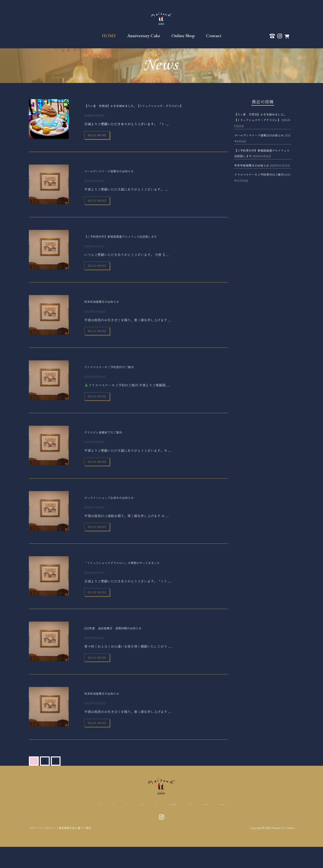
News (68, 825)
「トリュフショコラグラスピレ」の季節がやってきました (138, 578)
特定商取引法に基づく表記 (78, 849)
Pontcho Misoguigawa (169, 825)
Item (136, 825)
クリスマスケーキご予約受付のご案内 (119, 375)
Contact (214, 36)
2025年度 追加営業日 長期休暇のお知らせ (126, 645)
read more (102, 137)
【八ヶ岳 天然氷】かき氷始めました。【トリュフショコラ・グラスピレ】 (155, 105)
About (89, 825)
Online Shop (183, 36)
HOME (109, 36)
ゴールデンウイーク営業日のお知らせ (119, 173)
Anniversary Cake (144, 36)
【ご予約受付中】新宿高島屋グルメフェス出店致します (136, 240)
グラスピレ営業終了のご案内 (111, 443)
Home (46, 825)
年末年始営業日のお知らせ (109, 308)
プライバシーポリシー (43, 849)
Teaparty (113, 825)
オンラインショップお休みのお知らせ (119, 510)
